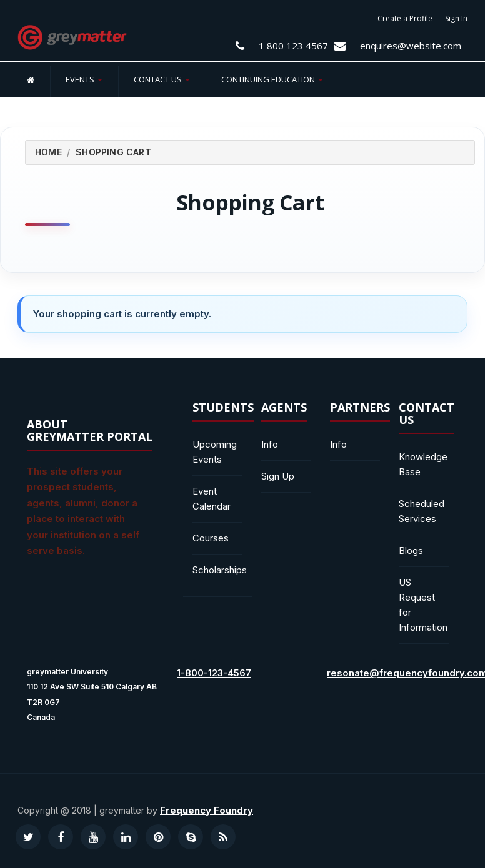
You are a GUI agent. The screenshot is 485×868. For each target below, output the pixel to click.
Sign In (456, 18)
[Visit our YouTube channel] (93, 837)
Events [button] (84, 79)
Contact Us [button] (162, 79)
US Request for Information (423, 605)
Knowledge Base (423, 464)
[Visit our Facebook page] (61, 837)
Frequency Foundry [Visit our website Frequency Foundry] (207, 810)
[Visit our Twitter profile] (28, 837)
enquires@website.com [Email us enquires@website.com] (411, 46)
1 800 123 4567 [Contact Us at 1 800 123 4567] (293, 46)
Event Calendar (212, 499)
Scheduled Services (422, 511)
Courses (211, 538)
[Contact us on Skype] (191, 837)
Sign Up (278, 476)
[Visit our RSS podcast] (223, 837)
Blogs (411, 550)
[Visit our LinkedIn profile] (126, 837)
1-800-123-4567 (214, 673)
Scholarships (217, 570)
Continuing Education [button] (272, 79)
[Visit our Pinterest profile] (158, 837)
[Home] (31, 80)
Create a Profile (405, 18)
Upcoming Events (215, 452)
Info (270, 444)
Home (48, 152)
